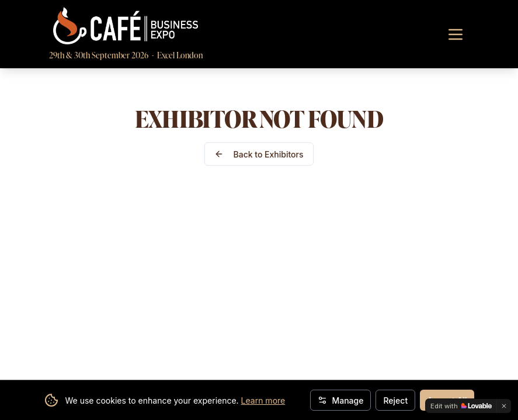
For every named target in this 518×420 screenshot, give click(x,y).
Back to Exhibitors (259, 154)
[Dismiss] (504, 406)
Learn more (263, 400)
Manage (340, 400)
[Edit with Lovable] (461, 406)
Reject (395, 400)
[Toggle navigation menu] (456, 34)
